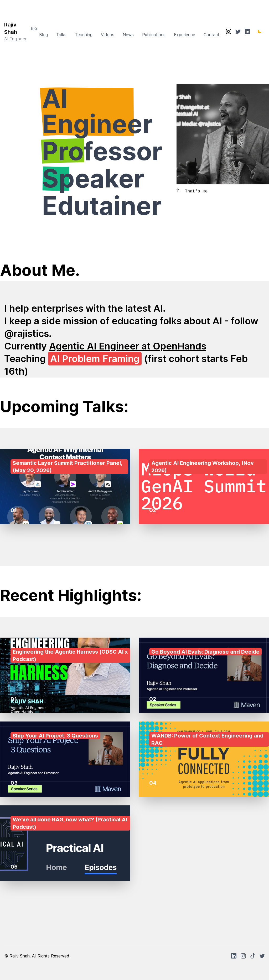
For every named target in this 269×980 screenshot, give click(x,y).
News (128, 35)
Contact (211, 35)
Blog (43, 35)
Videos (108, 35)
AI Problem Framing (95, 359)
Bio (34, 28)
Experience (185, 35)
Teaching (84, 35)
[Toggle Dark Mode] (260, 31)
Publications (154, 35)
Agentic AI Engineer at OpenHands (128, 346)
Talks (61, 35)
